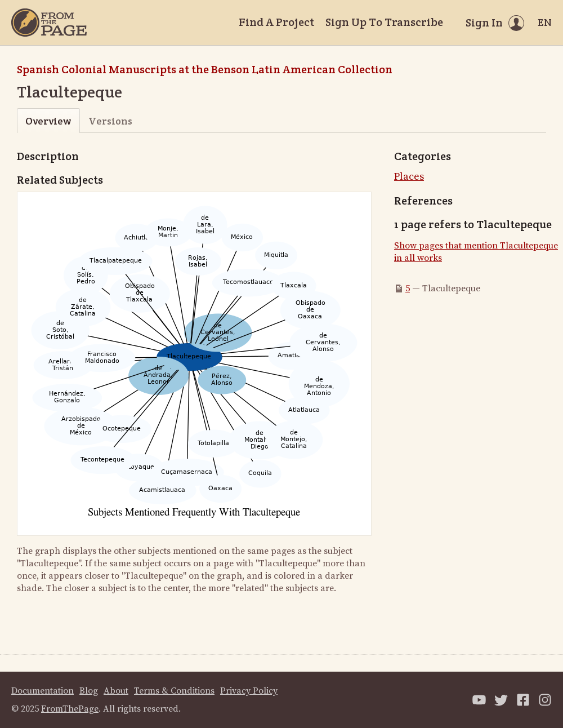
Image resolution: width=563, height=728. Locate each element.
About (116, 691)
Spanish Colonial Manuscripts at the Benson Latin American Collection (205, 69)
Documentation (43, 691)
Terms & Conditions (174, 691)
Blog (89, 691)
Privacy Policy (249, 691)
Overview (48, 121)
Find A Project (276, 22)
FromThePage (70, 709)
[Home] (49, 23)
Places (409, 177)
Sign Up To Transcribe (384, 22)
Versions (110, 121)
